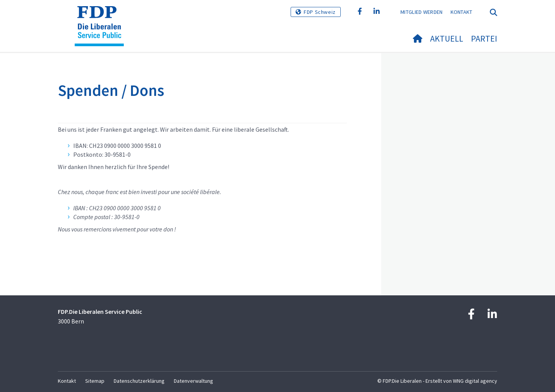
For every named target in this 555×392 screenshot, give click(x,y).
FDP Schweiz (320, 12)
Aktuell (447, 39)
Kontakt (462, 12)
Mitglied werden (422, 12)
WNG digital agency (475, 381)
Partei (484, 39)
